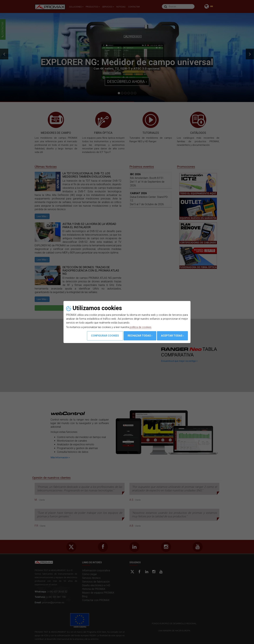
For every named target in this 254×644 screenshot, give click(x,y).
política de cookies (140, 327)
